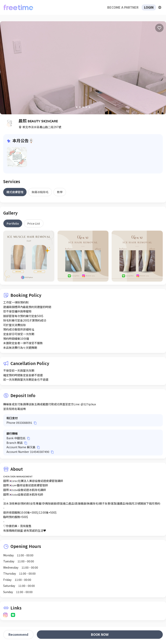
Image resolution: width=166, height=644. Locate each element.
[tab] (15, 192)
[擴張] (160, 7)
